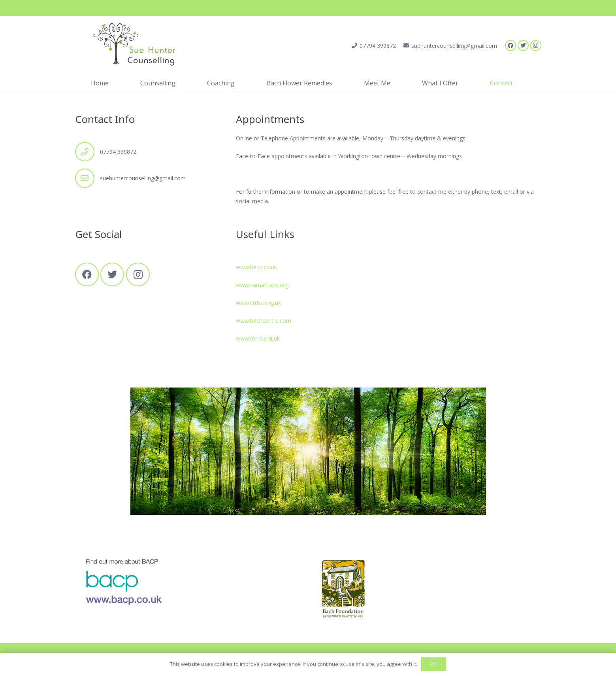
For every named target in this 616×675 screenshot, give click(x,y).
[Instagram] (536, 45)
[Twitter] (523, 45)
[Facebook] (511, 45)
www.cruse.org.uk (258, 303)
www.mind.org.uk (258, 338)
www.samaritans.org (262, 285)
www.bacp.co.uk (256, 267)
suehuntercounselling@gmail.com (143, 178)
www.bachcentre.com (264, 320)
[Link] (131, 45)
